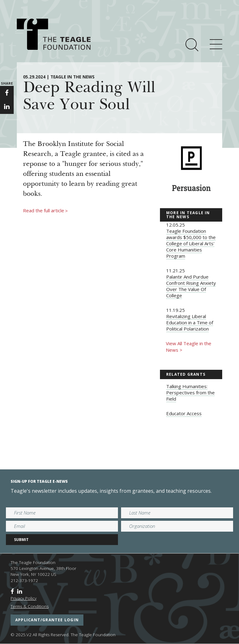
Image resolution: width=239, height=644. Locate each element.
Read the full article (45, 211)
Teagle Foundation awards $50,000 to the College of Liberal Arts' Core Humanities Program (191, 243)
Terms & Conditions (30, 606)
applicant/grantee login (47, 620)
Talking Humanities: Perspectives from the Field (190, 393)
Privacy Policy (23, 598)
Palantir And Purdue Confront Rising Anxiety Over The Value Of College (191, 286)
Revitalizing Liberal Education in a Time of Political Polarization (190, 322)
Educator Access (184, 413)
